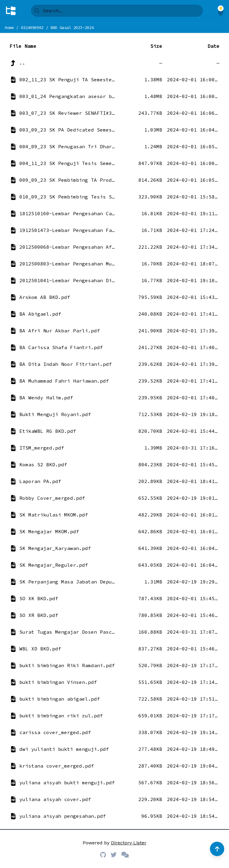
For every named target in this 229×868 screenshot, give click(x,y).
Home (9, 27)
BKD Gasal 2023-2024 (72, 27)
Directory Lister (129, 843)
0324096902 (32, 27)
